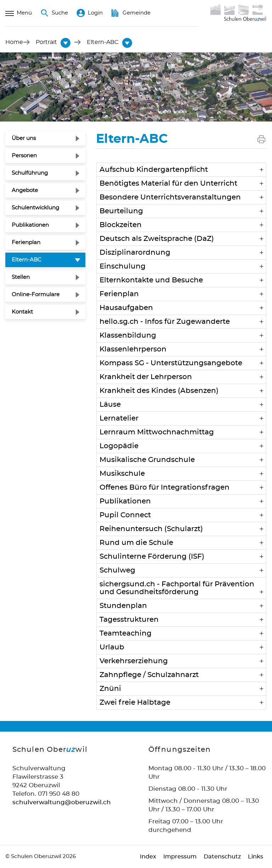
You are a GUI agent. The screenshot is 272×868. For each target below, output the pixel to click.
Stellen (21, 277)
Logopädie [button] (119, 446)
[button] (46, 42)
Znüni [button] (110, 689)
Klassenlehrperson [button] (133, 349)
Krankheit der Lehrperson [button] (146, 377)
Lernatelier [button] (119, 418)
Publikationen (30, 225)
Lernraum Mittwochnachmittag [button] (157, 432)
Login (90, 13)
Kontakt (22, 312)
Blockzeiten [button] (121, 225)
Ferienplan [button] (119, 294)
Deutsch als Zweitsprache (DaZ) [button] (157, 239)
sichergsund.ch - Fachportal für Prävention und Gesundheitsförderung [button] (177, 588)
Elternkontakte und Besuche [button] (151, 280)
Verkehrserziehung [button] (134, 661)
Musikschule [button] (122, 474)
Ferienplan (26, 243)
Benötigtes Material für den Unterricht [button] (168, 184)
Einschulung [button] (123, 266)
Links (256, 857)
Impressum (180, 857)
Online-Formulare (36, 295)
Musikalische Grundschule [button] (147, 460)
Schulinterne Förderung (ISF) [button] (152, 557)
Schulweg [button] (117, 570)
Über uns (24, 138)
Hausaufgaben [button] (126, 308)
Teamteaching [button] (126, 633)
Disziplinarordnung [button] (135, 253)
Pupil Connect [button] (125, 515)
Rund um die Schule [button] (136, 543)
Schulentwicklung (35, 208)
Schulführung (30, 173)
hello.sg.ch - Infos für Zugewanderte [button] (165, 322)
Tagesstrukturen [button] (129, 620)
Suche (54, 13)
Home (14, 42)
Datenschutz (222, 857)
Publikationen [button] (125, 501)
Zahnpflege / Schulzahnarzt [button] (149, 675)
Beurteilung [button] (121, 211)
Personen (24, 156)
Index (148, 857)
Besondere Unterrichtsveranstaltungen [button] (170, 197)
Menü (19, 13)
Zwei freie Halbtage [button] (135, 703)
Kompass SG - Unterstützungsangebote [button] (171, 363)
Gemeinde (131, 13)
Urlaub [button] (112, 647)
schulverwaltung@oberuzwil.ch (62, 802)
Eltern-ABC (44, 259)
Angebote (25, 190)
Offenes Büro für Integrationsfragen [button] (165, 487)
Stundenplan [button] (123, 606)
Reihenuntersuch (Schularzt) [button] (151, 529)
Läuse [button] (110, 405)
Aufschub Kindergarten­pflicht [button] (154, 170)
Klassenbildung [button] (128, 336)
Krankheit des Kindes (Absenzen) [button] (159, 391)
